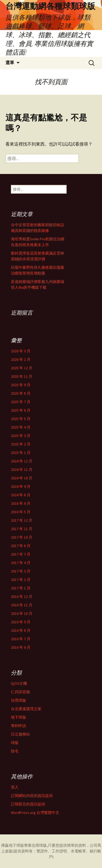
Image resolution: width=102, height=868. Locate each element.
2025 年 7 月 (21, 402)
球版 (15, 743)
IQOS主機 (19, 683)
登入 (15, 787)
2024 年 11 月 (22, 470)
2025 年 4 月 (21, 427)
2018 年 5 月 (21, 512)
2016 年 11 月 (22, 605)
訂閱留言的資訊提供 (28, 804)
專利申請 (18, 726)
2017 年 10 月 (22, 537)
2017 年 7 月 (21, 554)
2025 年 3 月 (21, 436)
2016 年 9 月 (21, 622)
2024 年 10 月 (22, 478)
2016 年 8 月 (21, 630)
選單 (10, 63)
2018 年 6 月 (21, 503)
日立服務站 (20, 734)
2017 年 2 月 (21, 580)
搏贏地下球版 (13, 845)
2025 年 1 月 (21, 453)
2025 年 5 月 (21, 419)
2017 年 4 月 (21, 563)
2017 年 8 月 (21, 546)
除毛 (15, 751)
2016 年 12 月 (22, 597)
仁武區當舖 (20, 692)
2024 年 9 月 (21, 486)
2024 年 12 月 (22, 461)
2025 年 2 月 (21, 444)
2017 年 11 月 (22, 529)
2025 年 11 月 (22, 376)
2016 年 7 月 (21, 639)
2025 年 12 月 (22, 368)
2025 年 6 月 (21, 410)
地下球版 (18, 717)
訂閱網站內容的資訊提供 (32, 796)
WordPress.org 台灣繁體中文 (35, 813)
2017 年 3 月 (21, 571)
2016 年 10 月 (22, 613)
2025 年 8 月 (21, 393)
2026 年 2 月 (21, 359)
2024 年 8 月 (21, 495)
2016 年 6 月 (21, 647)
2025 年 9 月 (21, 385)
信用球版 (18, 700)
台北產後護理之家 (26, 709)
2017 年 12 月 (22, 520)
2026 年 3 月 (21, 351)
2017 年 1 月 (21, 588)
